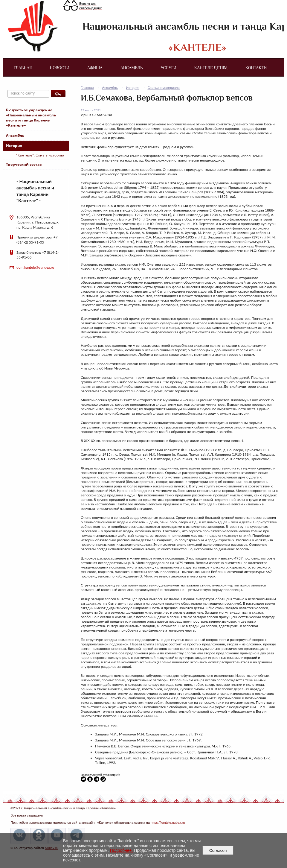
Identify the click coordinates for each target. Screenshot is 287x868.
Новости (60, 68)
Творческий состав (24, 164)
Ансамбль (132, 68)
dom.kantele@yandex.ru (35, 267)
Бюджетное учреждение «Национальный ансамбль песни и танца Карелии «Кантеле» (31, 118)
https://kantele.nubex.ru (168, 823)
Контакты (256, 68)
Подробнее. (122, 850)
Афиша (95, 68)
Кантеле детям (211, 68)
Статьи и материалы (164, 88)
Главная (23, 68)
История (14, 146)
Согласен (218, 850)
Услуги (168, 68)
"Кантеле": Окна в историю (40, 155)
